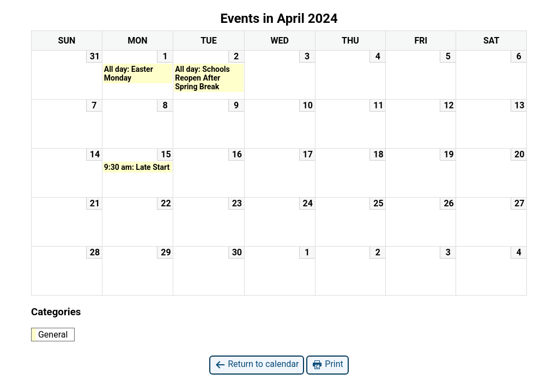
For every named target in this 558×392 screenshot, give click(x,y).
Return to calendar (257, 365)
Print (327, 365)
